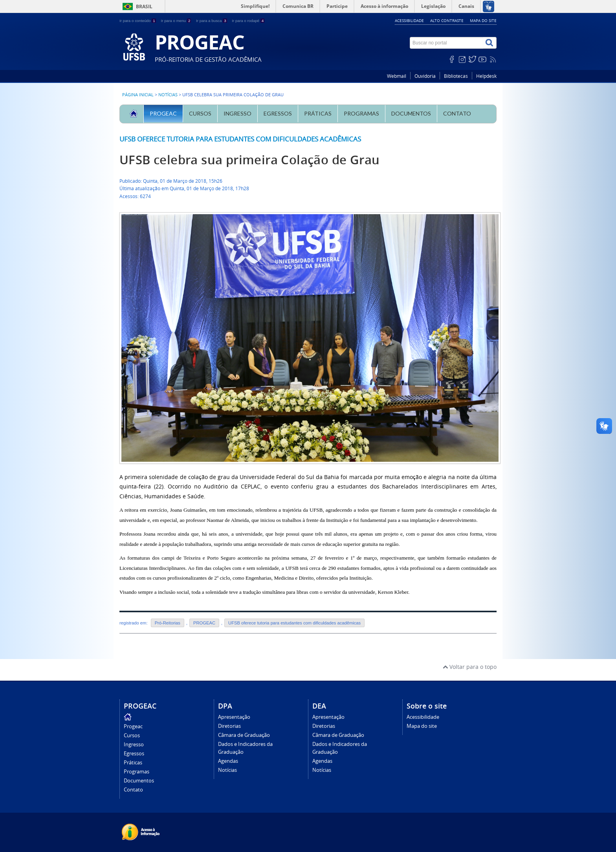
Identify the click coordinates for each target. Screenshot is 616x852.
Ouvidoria (425, 76)
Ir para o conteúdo (138, 21)
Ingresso (237, 113)
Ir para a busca (212, 21)
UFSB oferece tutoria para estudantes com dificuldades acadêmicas (240, 139)
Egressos (278, 113)
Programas (361, 113)
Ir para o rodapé (248, 21)
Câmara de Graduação (244, 735)
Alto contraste (447, 20)
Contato (457, 113)
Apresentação (234, 717)
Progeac (163, 113)
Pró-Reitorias (168, 623)
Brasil (144, 6)
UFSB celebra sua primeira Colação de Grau (249, 160)
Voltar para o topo (470, 667)
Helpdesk (486, 76)
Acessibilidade (409, 20)
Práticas (318, 113)
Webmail (397, 76)
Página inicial (138, 95)
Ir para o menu (176, 21)
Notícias (168, 95)
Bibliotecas (456, 76)
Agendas (228, 761)
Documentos (411, 113)
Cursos (200, 113)
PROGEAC (204, 623)
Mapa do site (483, 20)
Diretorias (229, 726)
